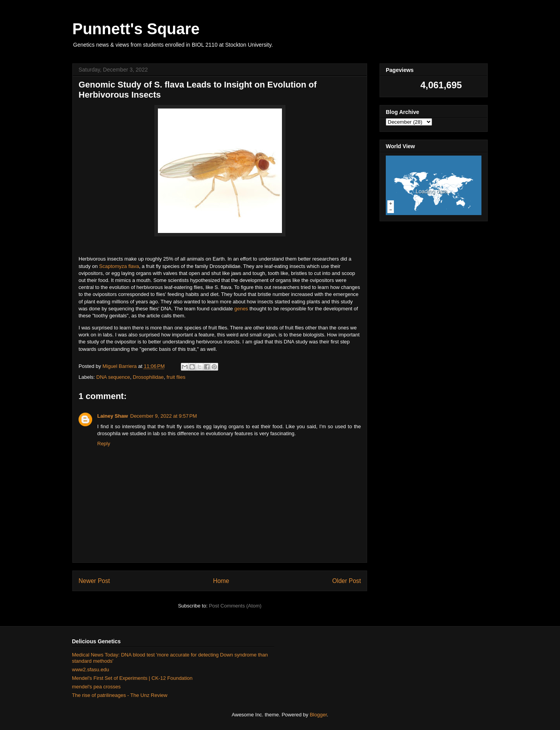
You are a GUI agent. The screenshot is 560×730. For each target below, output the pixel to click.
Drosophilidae (149, 377)
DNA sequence (113, 377)
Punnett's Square (136, 29)
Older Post (346, 581)
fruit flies (176, 377)
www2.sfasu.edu (90, 670)
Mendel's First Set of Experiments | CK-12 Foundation (132, 678)
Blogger (318, 715)
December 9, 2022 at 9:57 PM (164, 416)
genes (241, 309)
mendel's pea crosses (96, 687)
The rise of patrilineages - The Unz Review (120, 695)
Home (221, 581)
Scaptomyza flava (119, 266)
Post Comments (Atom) (235, 606)
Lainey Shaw (113, 416)
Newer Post (94, 581)
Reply (104, 444)
